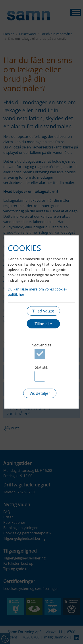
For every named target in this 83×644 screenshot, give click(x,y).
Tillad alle (43, 324)
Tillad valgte (43, 311)
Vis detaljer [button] (40, 393)
